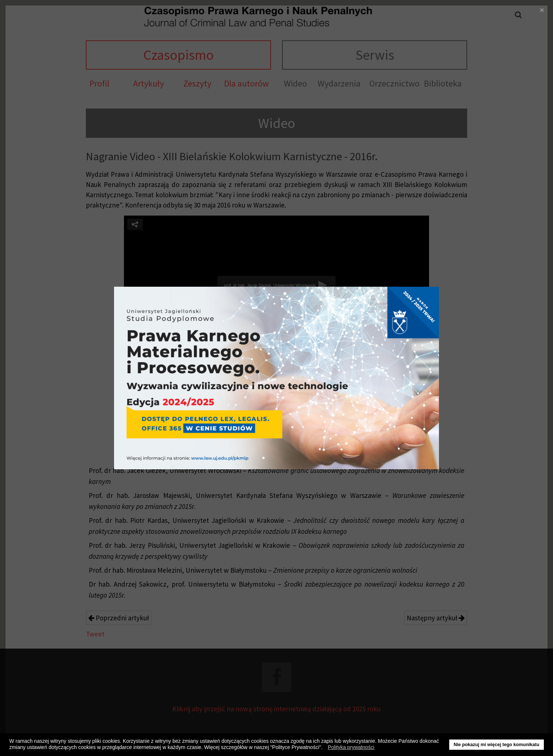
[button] (324, 748)
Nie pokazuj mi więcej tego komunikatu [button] (497, 745)
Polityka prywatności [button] (351, 747)
